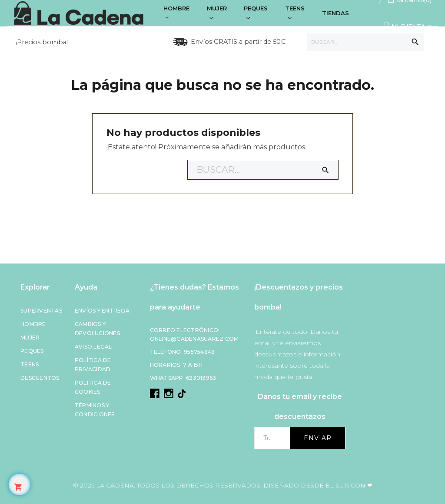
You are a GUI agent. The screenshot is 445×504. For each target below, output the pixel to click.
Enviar (318, 438)
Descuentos (40, 378)
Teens (30, 364)
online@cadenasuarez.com (194, 339)
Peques (32, 351)
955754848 (199, 352)
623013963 (201, 378)
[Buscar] (365, 42)
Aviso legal (93, 347)
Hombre (33, 324)
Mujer (30, 338)
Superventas (41, 311)
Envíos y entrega (102, 311)
